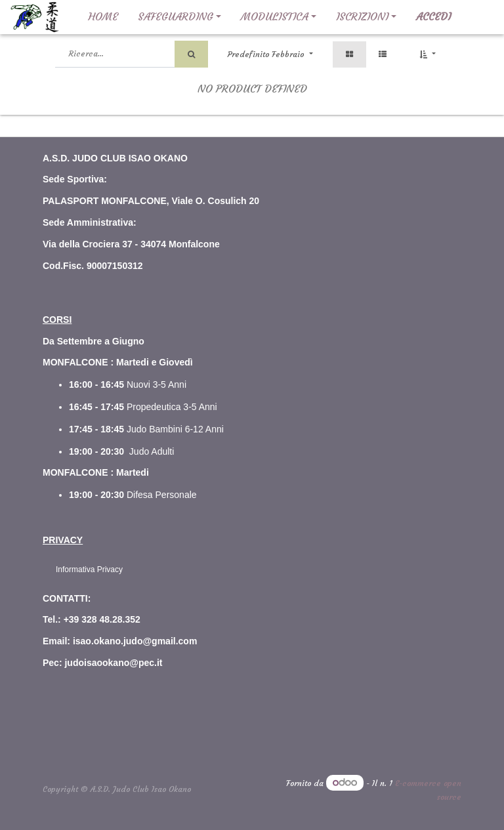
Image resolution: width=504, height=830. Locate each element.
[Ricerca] (191, 54)
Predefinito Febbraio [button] (267, 54)
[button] (428, 54)
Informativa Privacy (89, 570)
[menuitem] (103, 17)
